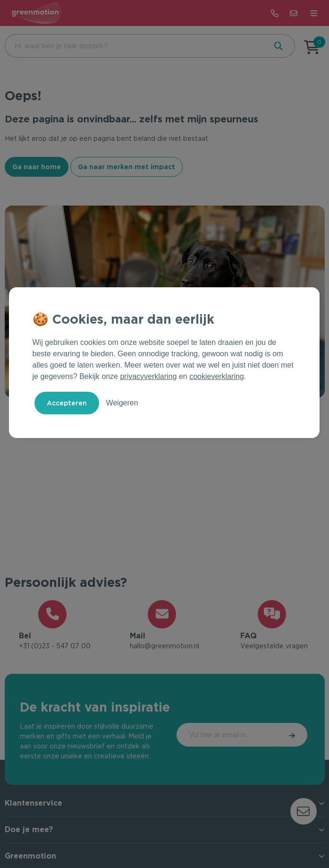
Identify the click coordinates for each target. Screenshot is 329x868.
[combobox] (135, 46)
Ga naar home (37, 167)
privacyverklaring (148, 376)
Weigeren (122, 403)
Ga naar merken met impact (127, 167)
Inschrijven (267, 738)
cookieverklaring (217, 376)
